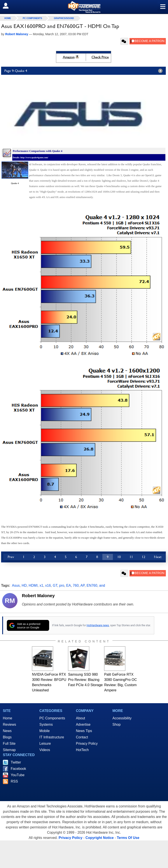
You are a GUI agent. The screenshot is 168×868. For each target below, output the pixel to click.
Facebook (18, 769)
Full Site (9, 744)
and (102, 585)
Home (8, 718)
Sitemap (9, 750)
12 (143, 557)
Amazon (69, 57)
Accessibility (122, 718)
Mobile (45, 731)
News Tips (84, 731)
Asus (16, 585)
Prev (11, 557)
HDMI (33, 585)
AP (83, 585)
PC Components (32, 18)
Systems (46, 724)
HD (24, 585)
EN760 (92, 585)
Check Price (100, 57)
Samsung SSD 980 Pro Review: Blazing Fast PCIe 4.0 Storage (85, 680)
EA (69, 585)
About (80, 718)
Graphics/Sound (64, 18)
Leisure (45, 744)
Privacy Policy (87, 744)
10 (119, 557)
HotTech (82, 750)
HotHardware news (98, 625)
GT (55, 585)
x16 (48, 585)
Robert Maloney (38, 596)
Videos (45, 750)
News (7, 731)
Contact (82, 737)
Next (158, 557)
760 (76, 585)
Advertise (83, 724)
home (8, 18)
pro (62, 585)
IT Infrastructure (52, 737)
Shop (116, 724)
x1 (41, 585)
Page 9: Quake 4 (85, 71)
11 (131, 557)
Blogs (7, 737)
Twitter (16, 762)
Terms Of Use (128, 838)
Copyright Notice (100, 838)
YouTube (18, 775)
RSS (14, 781)
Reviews (9, 724)
